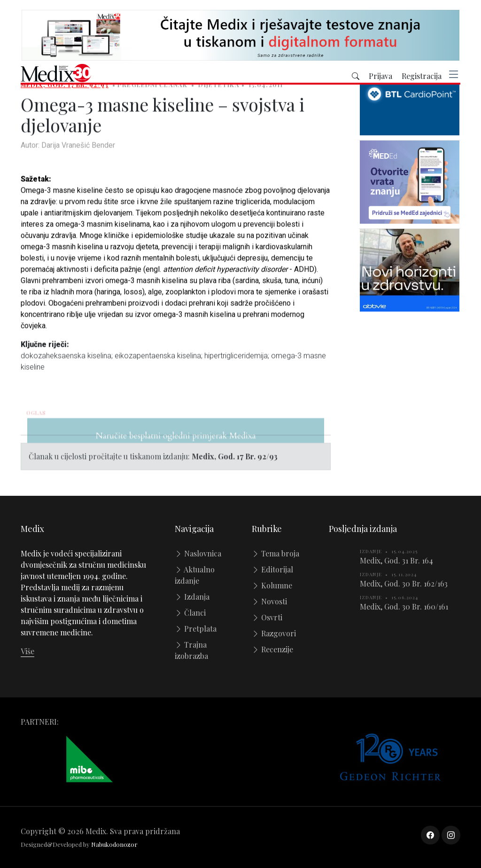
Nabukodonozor (114, 844)
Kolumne (272, 585)
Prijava (380, 76)
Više (27, 651)
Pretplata (196, 629)
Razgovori (274, 633)
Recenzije (272, 649)
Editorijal (272, 569)
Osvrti (267, 617)
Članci (190, 613)
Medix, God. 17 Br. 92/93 (65, 90)
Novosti (269, 601)
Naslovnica (198, 553)
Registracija (422, 76)
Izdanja (192, 597)
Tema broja (275, 553)
